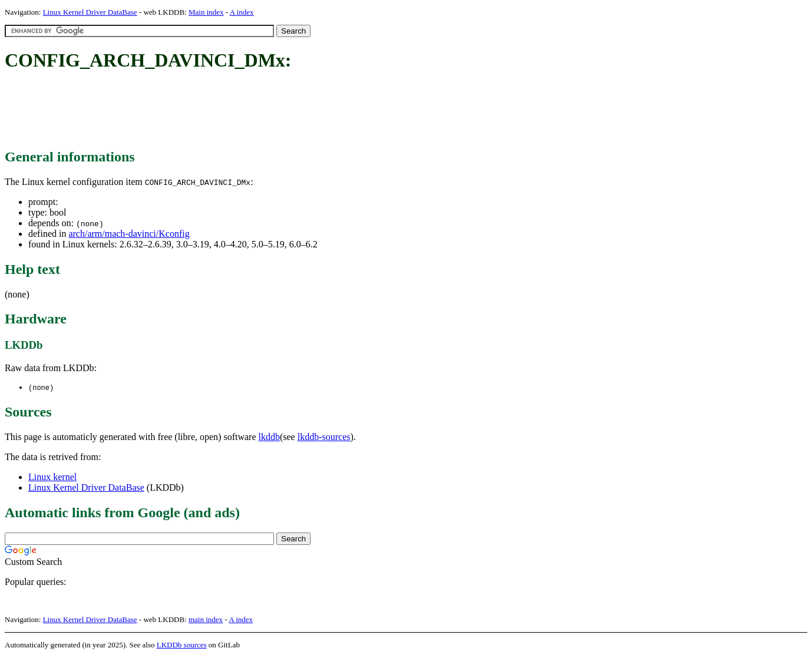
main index (206, 620)
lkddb (269, 437)
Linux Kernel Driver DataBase (90, 12)
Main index (206, 12)
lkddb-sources (324, 437)
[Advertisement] (219, 111)
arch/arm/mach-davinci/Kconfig (129, 234)
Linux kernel (52, 477)
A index (242, 12)
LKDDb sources (182, 645)
